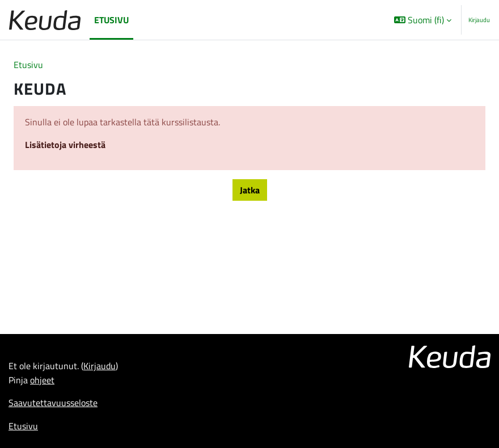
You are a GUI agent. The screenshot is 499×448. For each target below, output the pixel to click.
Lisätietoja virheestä (65, 144)
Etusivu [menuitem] (111, 20)
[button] (423, 20)
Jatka (250, 190)
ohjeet (42, 380)
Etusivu (28, 64)
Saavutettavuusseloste (53, 402)
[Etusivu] (45, 20)
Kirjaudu (479, 20)
